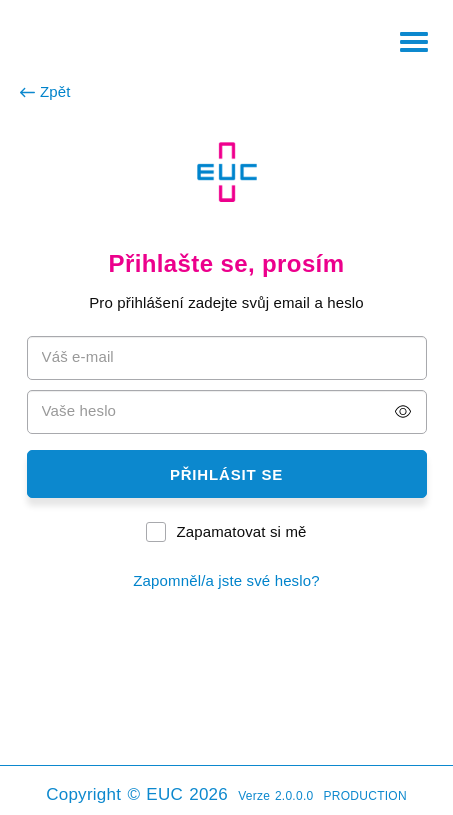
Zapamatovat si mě (241, 531)
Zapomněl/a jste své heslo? (226, 580)
